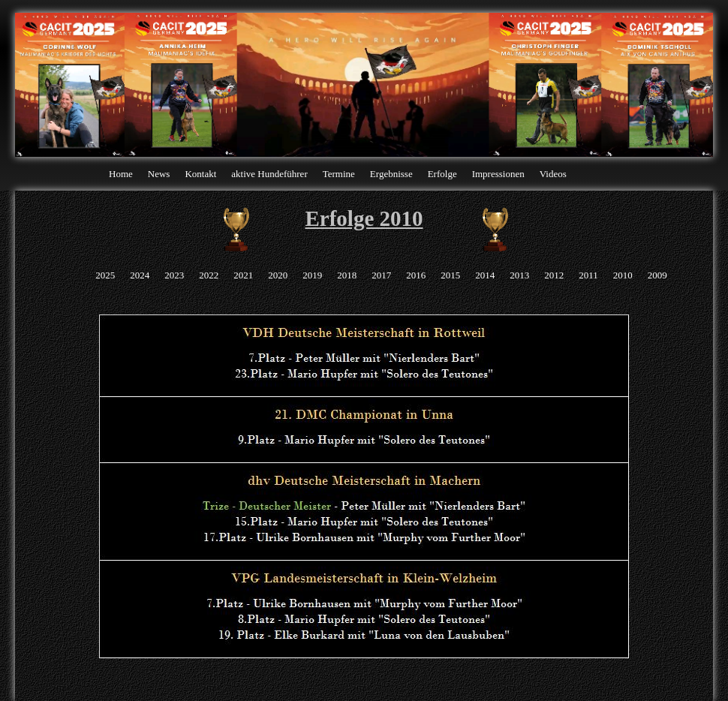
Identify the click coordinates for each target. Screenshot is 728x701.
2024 (140, 275)
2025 (105, 275)
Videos (553, 174)
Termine (339, 174)
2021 (243, 275)
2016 (416, 275)
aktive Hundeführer (269, 174)
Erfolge (442, 174)
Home (121, 174)
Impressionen (498, 174)
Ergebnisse (391, 174)
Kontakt (200, 174)
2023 (174, 275)
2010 (623, 275)
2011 (588, 275)
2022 (209, 275)
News (159, 174)
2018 (347, 275)
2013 (519, 275)
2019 (312, 275)
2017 (381, 275)
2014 (485, 275)
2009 (657, 275)
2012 (554, 275)
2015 (450, 275)
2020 (278, 275)
